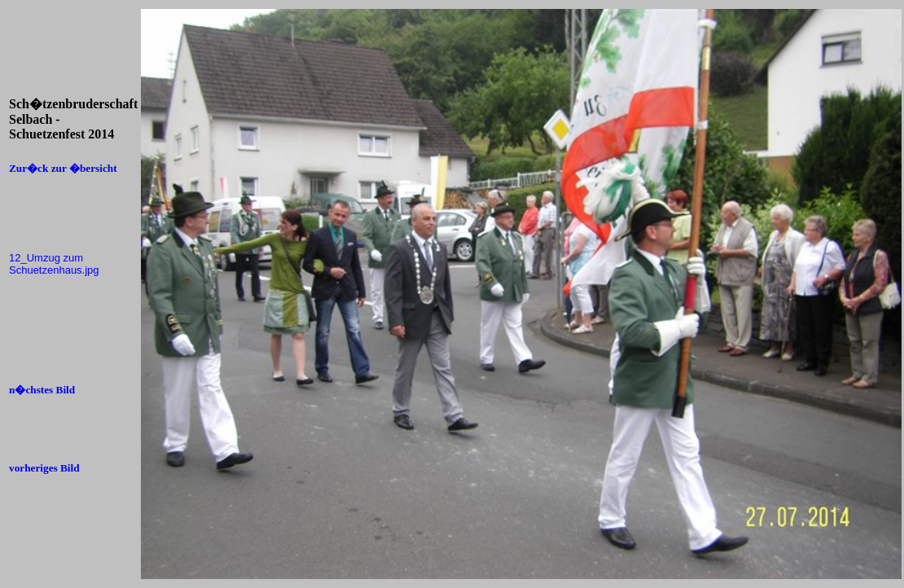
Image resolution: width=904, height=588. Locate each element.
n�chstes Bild (42, 390)
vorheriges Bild (44, 468)
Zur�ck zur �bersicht (63, 168)
